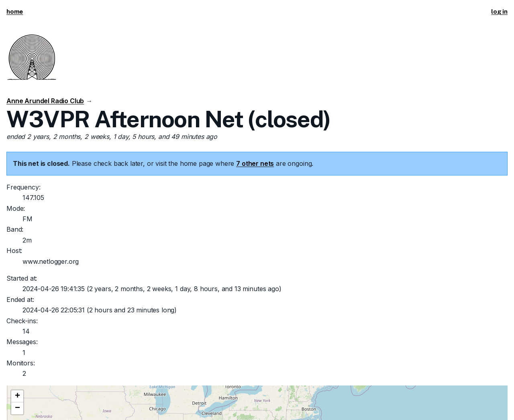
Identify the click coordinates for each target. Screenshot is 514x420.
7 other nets (255, 163)
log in (499, 11)
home (15, 11)
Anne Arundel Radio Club (45, 101)
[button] (17, 396)
